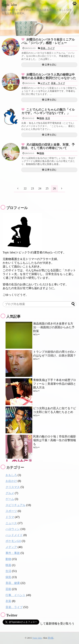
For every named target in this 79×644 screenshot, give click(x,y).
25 (47, 188)
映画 (8, 565)
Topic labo (9, 5)
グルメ (10, 493)
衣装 (8, 601)
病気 (8, 577)
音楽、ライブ (48, 48)
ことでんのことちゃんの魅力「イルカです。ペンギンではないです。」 (48, 111)
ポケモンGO (13, 541)
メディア (45, 83)
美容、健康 (13, 583)
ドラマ (10, 517)
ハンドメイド (14, 535)
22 (25, 188)
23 (32, 188)
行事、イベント (16, 595)
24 (40, 188)
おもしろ (11, 475)
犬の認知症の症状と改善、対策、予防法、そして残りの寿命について (48, 146)
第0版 (51, 638)
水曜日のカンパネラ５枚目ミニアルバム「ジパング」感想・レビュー (48, 41)
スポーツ (11, 511)
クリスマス (13, 487)
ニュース (11, 523)
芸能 (8, 589)
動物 (42, 118)
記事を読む (51, 65)
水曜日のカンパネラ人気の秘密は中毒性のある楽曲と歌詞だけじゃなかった (49, 76)
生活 (48, 118)
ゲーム (10, 499)
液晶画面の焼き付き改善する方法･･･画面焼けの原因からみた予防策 (54, 327)
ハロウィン (13, 529)
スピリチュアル (16, 505)
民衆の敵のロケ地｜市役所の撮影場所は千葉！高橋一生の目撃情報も (55, 440)
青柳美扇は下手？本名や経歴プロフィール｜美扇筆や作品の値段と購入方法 (55, 384)
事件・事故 (13, 553)
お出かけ (11, 481)
